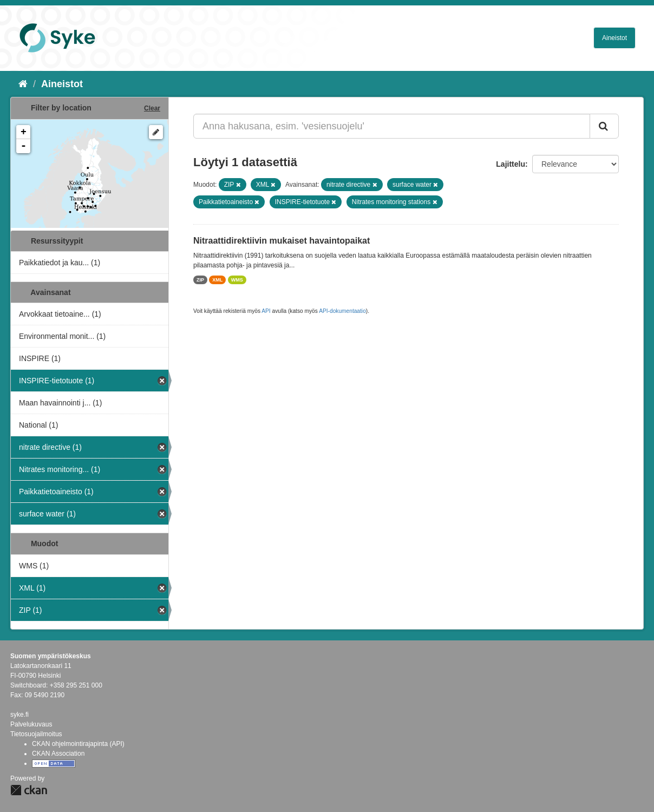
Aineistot (614, 38)
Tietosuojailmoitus (36, 734)
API (266, 311)
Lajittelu (511, 164)
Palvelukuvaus (31, 724)
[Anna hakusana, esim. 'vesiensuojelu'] (392, 126)
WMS (237, 280)
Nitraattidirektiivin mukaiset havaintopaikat (282, 241)
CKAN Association (58, 754)
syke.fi (19, 715)
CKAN (29, 790)
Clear (152, 108)
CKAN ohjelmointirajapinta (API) (78, 744)
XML (217, 280)
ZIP (200, 280)
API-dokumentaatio (342, 311)
